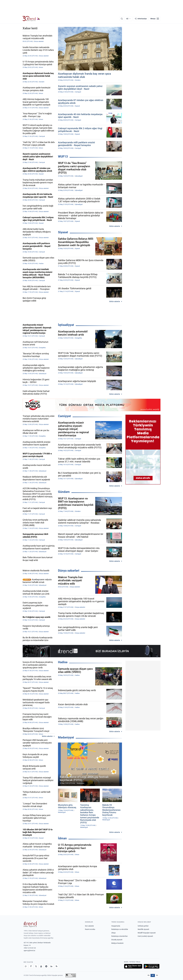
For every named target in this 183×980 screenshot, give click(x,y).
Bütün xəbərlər (115, 226)
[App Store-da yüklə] (133, 966)
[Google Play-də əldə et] (152, 966)
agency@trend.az (29, 951)
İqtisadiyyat (66, 325)
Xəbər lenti (30, 28)
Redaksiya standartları (120, 936)
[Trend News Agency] (30, 924)
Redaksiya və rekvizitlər (120, 929)
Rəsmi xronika (90, 929)
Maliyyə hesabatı (117, 943)
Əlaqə (113, 933)
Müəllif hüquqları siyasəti (147, 933)
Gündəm (64, 492)
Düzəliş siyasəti (117, 940)
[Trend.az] (31, 19)
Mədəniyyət (66, 737)
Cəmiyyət (64, 416)
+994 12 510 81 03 (30, 948)
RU (157, 975)
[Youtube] (41, 966)
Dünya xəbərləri (69, 571)
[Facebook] (31, 966)
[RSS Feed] (57, 966)
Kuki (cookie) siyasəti (145, 936)
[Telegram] (46, 966)
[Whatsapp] (26, 966)
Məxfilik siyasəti (143, 929)
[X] (36, 966)
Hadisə (63, 662)
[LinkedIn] (51, 966)
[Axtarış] (122, 19)
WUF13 (63, 156)
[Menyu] (155, 19)
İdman (62, 838)
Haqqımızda (116, 926)
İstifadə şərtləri (143, 926)
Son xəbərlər (89, 926)
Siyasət (63, 232)
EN (149, 975)
